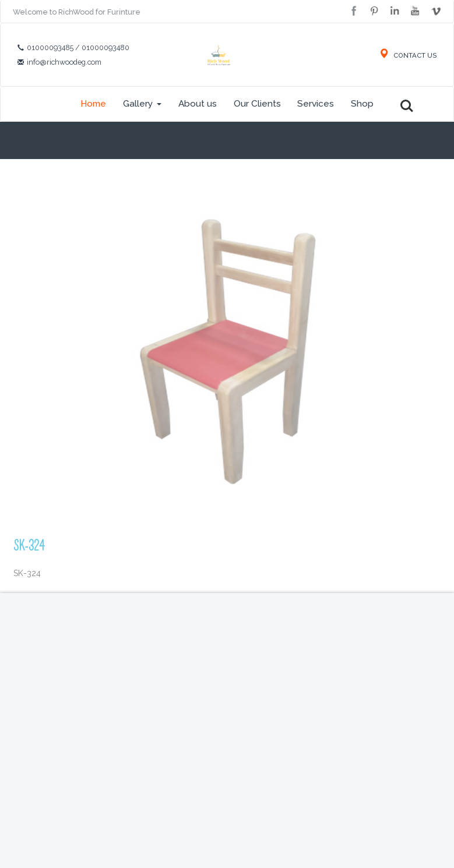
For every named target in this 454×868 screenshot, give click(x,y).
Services (316, 104)
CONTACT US (408, 55)
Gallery (142, 104)
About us (198, 104)
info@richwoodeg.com (64, 62)
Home (93, 104)
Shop (362, 104)
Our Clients (257, 104)
